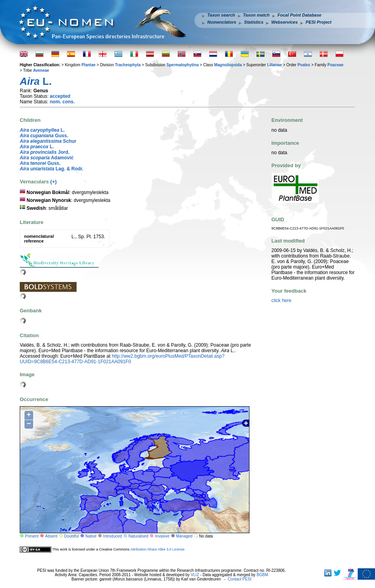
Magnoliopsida (228, 65)
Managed (184, 536)
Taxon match (256, 15)
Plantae (88, 65)
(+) (53, 182)
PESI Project (318, 22)
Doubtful (71, 536)
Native (91, 536)
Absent (52, 536)
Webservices (284, 22)
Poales (304, 65)
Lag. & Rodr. (52, 169)
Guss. (44, 136)
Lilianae (275, 65)
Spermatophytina (183, 65)
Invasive (162, 536)
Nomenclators (222, 22)
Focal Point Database (299, 15)
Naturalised (138, 536)
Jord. (45, 152)
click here (282, 301)
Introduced (112, 536)
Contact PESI (240, 579)
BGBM (262, 575)
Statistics (254, 22)
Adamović (47, 158)
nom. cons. (62, 102)
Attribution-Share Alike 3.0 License (157, 549)
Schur (48, 141)
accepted (60, 96)
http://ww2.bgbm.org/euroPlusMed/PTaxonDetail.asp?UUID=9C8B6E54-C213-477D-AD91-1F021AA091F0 (122, 359)
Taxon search (221, 15)
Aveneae (41, 70)
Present (32, 536)
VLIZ (195, 575)
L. (42, 130)
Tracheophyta (128, 65)
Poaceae (336, 65)
